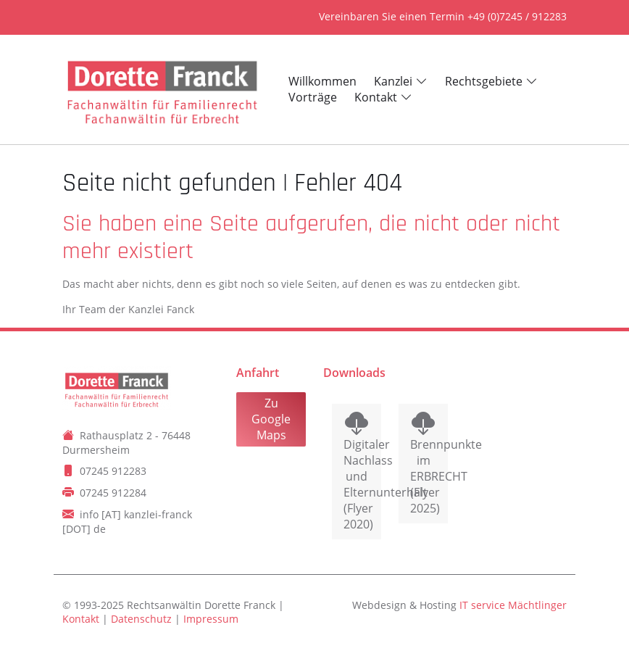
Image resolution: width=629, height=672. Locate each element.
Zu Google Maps (271, 419)
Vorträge (313, 97)
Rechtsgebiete (484, 81)
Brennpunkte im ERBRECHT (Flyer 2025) (423, 476)
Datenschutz (141, 619)
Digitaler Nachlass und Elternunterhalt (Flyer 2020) (357, 484)
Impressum (211, 619)
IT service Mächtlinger (513, 605)
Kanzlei (393, 81)
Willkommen (322, 81)
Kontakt (376, 97)
